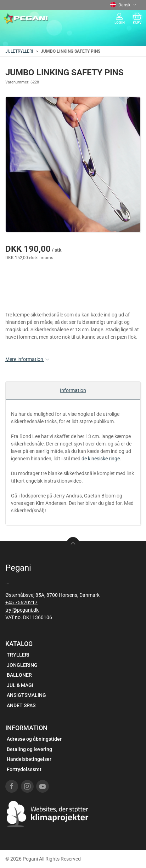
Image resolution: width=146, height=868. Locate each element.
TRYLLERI (18, 655)
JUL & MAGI (20, 685)
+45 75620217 (21, 602)
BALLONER (19, 675)
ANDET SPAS (21, 705)
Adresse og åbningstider (34, 739)
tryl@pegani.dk (22, 610)
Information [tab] (73, 390)
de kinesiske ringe (101, 459)
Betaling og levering (29, 749)
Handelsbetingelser (29, 759)
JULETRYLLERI (19, 51)
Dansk (123, 5)
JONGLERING (22, 665)
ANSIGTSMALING (26, 695)
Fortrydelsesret (24, 769)
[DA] (26, 19)
